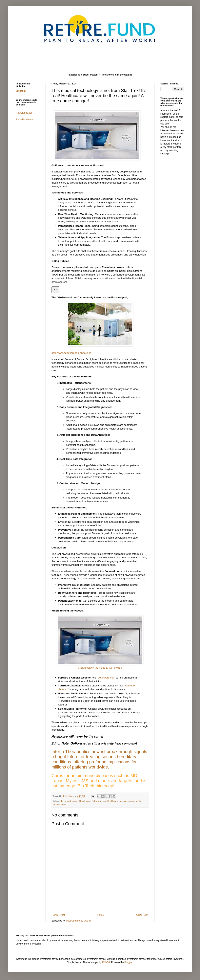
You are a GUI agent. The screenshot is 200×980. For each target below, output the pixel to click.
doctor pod (66, 801)
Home (101, 915)
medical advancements (130, 801)
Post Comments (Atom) (78, 921)
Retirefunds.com (24, 113)
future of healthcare (81, 801)
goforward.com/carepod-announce (71, 353)
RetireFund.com (24, 120)
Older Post (142, 915)
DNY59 (106, 962)
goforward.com (106, 678)
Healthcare (112, 801)
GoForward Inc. (99, 801)
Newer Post (59, 915)
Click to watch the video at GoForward (100, 668)
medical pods (59, 805)
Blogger (128, 962)
